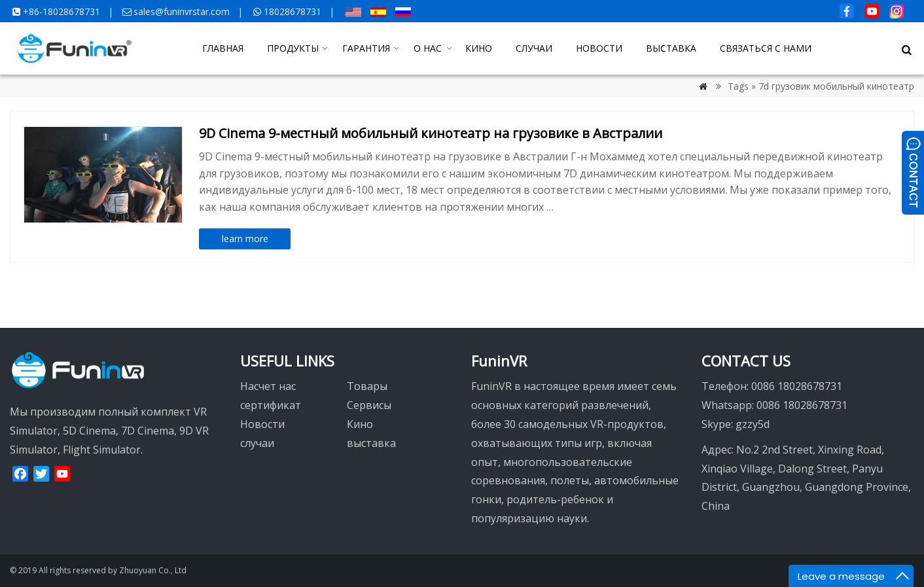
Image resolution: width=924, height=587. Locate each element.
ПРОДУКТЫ (293, 48)
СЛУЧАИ (534, 48)
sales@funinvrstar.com (182, 11)
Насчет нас (268, 386)
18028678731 (293, 11)
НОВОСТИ (599, 48)
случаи (257, 443)
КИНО (479, 48)
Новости (262, 424)
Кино (360, 424)
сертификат (271, 405)
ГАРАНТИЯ (366, 48)
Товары (367, 386)
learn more (245, 239)
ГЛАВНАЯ (223, 48)
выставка (371, 443)
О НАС (428, 48)
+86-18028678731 (62, 11)
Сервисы (369, 405)
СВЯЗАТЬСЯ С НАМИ (766, 48)
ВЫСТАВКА (671, 48)
